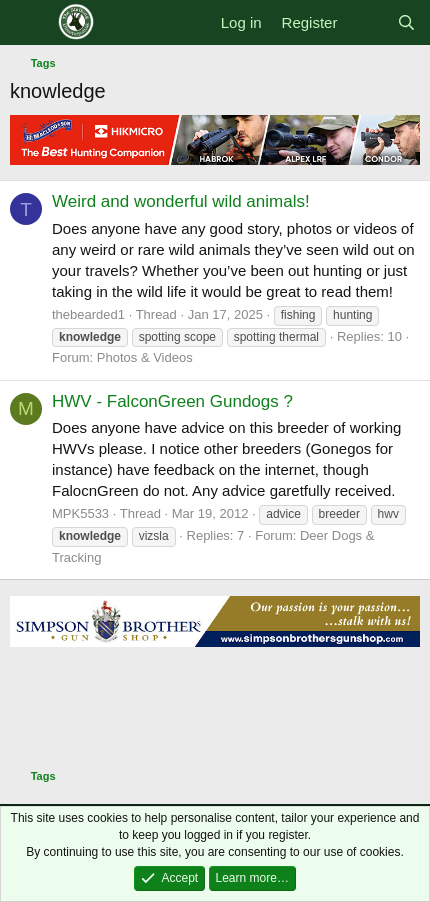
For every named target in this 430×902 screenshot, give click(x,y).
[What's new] (366, 22)
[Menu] (27, 23)
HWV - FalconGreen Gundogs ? (172, 401)
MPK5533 (80, 513)
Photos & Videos (145, 357)
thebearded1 (88, 314)
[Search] (406, 22)
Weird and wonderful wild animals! (181, 201)
